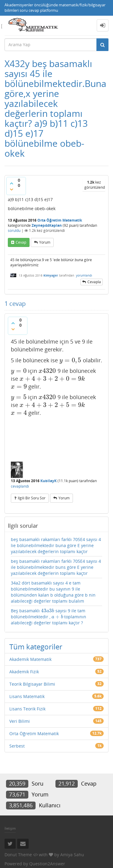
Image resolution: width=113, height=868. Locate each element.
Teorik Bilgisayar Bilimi (32, 684)
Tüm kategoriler (36, 647)
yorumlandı (84, 275)
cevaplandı (20, 486)
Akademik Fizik (24, 672)
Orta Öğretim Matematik (60, 220)
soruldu (14, 231)
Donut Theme (18, 855)
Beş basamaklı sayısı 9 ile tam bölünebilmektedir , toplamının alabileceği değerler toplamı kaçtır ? (49, 617)
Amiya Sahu (72, 855)
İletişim (10, 828)
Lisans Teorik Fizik (27, 709)
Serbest (17, 746)
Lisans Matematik (27, 696)
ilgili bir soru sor (32, 498)
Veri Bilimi (20, 721)
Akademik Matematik (30, 659)
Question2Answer (47, 864)
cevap (21, 242)
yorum (45, 242)
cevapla (94, 282)
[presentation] (70, 360)
